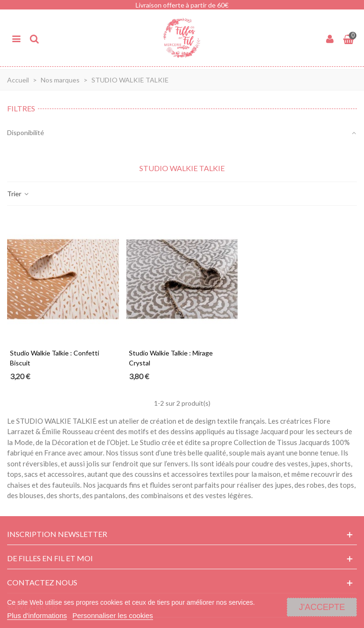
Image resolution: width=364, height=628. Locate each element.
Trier (18, 194)
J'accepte (322, 607)
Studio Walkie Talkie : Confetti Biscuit (55, 358)
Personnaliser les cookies (113, 615)
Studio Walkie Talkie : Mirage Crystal (171, 358)
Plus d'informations (37, 615)
